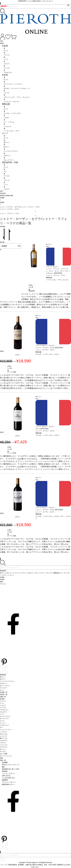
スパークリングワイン (7, 681)
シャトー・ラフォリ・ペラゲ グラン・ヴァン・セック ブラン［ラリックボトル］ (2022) (58, 271)
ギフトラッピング (6, 756)
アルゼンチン (4, 710)
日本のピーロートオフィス (11, 765)
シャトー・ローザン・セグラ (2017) (47, 510)
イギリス (3, 743)
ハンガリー (4, 732)
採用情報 (5, 780)
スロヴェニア (4, 725)
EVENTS (3, 193)
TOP (1, 41)
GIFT (2, 191)
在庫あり (18, 355)
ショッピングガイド (8, 773)
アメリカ (3, 708)
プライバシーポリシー (9, 782)
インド (2, 714)
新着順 (4, 246)
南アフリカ (4, 738)
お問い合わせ (6, 776)
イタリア (3, 705)
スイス (2, 721)
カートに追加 (12, 372)
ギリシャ (3, 749)
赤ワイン (3, 677)
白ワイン (3, 679)
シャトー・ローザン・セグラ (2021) (47, 348)
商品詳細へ (32, 291)
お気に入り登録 (31, 287)
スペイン (3, 723)
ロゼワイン (4, 683)
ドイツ (2, 703)
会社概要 (5, 762)
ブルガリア (4, 741)
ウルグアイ (4, 712)
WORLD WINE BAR (6, 196)
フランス (3, 701)
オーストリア (4, 719)
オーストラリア (5, 716)
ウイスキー (4, 688)
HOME (2, 198)
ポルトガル (4, 734)
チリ (1, 727)
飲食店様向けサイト (8, 784)
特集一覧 (3, 760)
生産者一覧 (4, 694)
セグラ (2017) (40, 429)
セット (2, 690)
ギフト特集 (4, 754)
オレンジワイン (5, 686)
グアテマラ (4, 747)
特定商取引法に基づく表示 (11, 769)
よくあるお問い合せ (8, 778)
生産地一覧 (4, 692)
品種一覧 (3, 697)
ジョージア (4, 745)
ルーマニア (4, 736)
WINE (2, 43)
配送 (3, 767)
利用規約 (5, 771)
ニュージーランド (6, 730)
